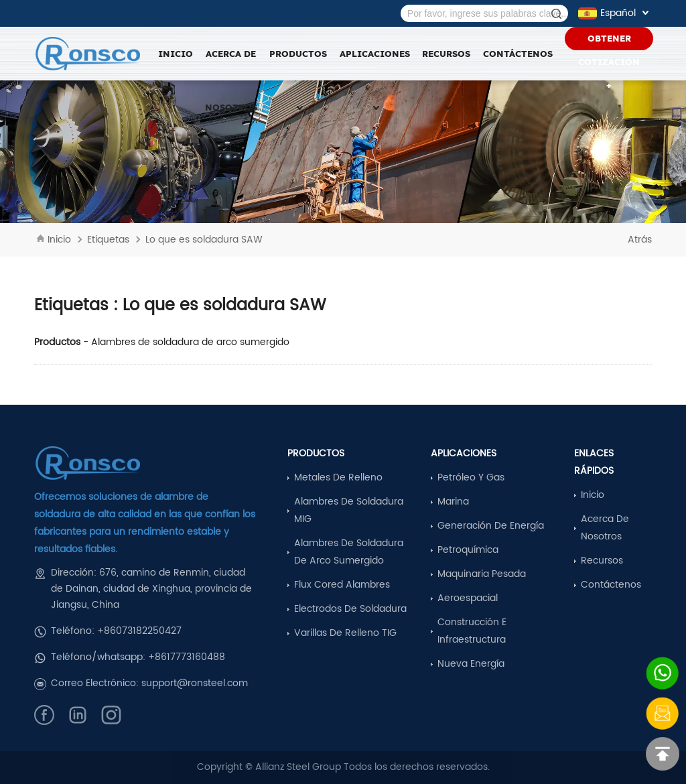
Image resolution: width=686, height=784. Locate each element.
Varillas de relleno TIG (345, 633)
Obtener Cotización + (609, 42)
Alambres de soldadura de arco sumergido (190, 342)
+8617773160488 (187, 657)
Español (615, 13)
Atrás (640, 240)
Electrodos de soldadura (350, 609)
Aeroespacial (468, 598)
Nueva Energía (471, 664)
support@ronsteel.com (195, 683)
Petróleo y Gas (471, 477)
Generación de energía (491, 526)
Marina (453, 502)
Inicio (176, 54)
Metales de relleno (338, 477)
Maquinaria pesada (482, 574)
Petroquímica (468, 550)
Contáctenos (518, 54)
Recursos (602, 561)
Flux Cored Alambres (342, 585)
